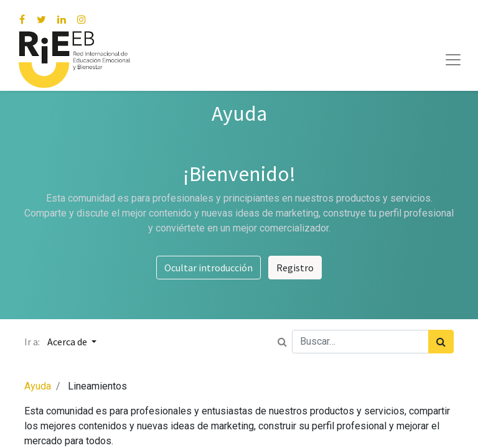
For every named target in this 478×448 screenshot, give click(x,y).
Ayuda (38, 386)
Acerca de (68, 342)
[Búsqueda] (441, 342)
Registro (295, 268)
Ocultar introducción (209, 268)
